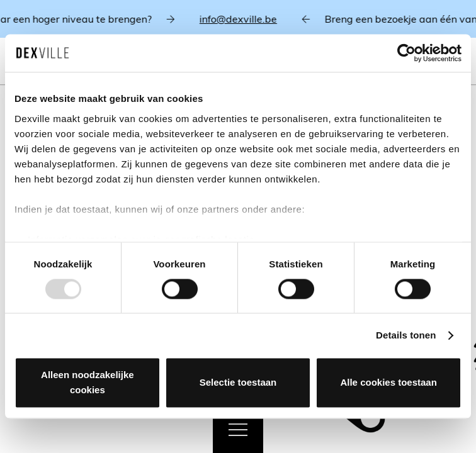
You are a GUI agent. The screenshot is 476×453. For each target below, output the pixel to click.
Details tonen (406, 335)
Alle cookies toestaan (388, 383)
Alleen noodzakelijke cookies (88, 383)
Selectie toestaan (238, 383)
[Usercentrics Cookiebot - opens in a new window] (406, 53)
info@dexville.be (243, 19)
